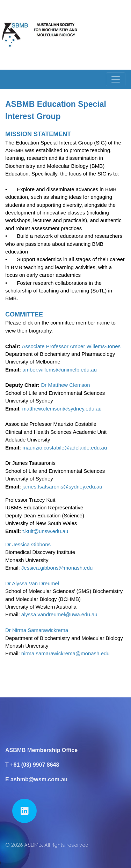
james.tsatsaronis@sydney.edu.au (62, 487)
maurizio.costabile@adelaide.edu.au (65, 448)
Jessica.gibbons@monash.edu (57, 568)
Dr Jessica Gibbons (28, 544)
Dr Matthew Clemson (66, 385)
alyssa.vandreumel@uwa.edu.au (59, 614)
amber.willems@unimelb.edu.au (60, 370)
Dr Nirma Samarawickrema (37, 630)
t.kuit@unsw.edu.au (46, 531)
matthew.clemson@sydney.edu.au (62, 409)
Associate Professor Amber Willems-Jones (71, 346)
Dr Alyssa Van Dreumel (32, 583)
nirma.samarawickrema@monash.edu (65, 653)
